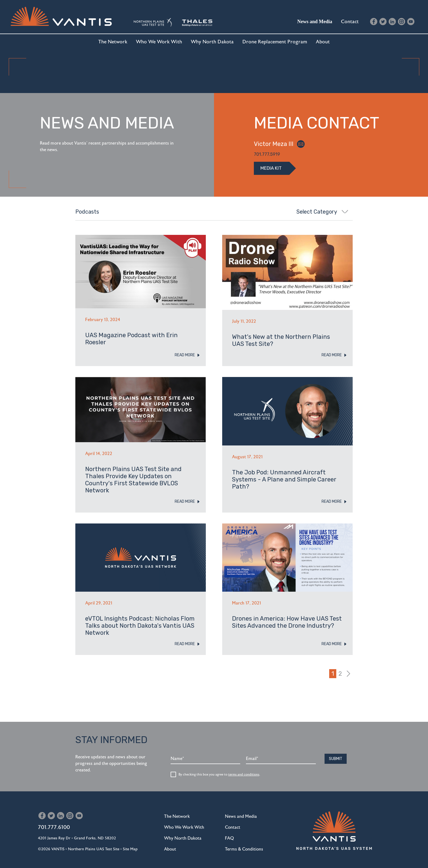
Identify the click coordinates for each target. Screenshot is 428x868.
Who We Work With (159, 42)
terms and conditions (244, 768)
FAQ (229, 832)
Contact (350, 22)
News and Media (315, 22)
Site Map (130, 843)
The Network (113, 42)
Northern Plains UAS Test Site (94, 843)
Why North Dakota (212, 42)
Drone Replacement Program (275, 42)
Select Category (322, 212)
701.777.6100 (54, 821)
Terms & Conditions (244, 843)
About (323, 42)
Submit (336, 752)
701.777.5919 (267, 154)
